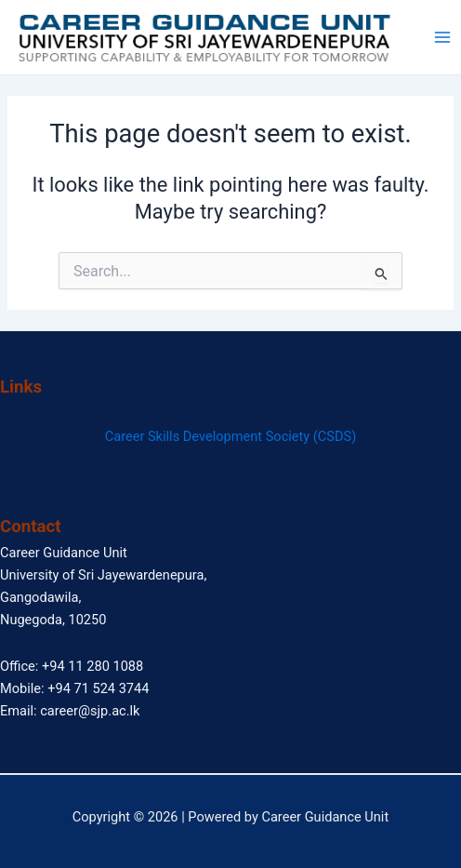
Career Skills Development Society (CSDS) (231, 436)
